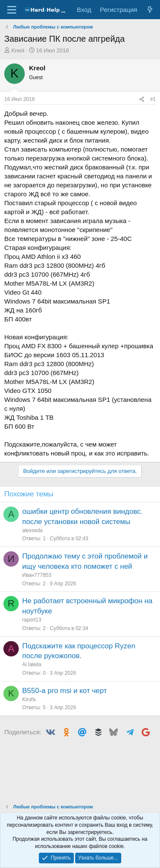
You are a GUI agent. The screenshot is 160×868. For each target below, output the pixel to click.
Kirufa (29, 699)
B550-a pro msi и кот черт (65, 691)
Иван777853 (37, 575)
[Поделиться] (142, 99)
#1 (153, 99)
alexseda (32, 530)
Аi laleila (32, 665)
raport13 (32, 620)
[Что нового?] (150, 10)
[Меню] (12, 10)
